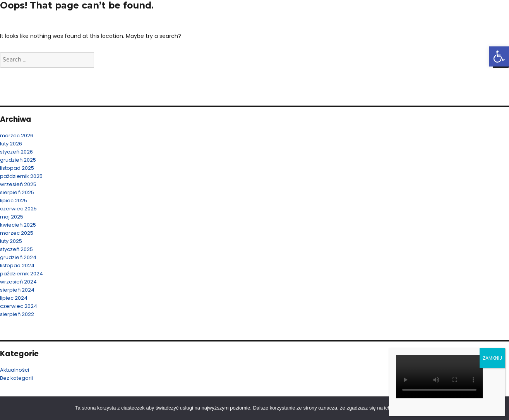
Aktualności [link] (15, 370)
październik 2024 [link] (21, 274)
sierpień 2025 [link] (17, 192)
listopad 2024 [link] (17, 265)
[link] (499, 56)
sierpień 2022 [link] (17, 314)
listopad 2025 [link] (17, 168)
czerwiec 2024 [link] (19, 306)
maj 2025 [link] (12, 217)
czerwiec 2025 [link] (18, 209)
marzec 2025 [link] (17, 233)
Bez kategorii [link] (16, 378)
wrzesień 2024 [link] (18, 282)
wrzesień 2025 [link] (18, 184)
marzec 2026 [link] (17, 136)
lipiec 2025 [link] (14, 201)
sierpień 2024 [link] (17, 290)
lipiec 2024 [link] (14, 298)
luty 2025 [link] (11, 241)
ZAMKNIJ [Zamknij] (492, 358)
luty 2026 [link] (11, 144)
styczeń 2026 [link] (16, 152)
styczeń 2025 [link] (16, 249)
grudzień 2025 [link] (18, 160)
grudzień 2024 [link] (18, 257)
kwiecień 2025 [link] (18, 225)
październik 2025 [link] (21, 176)
